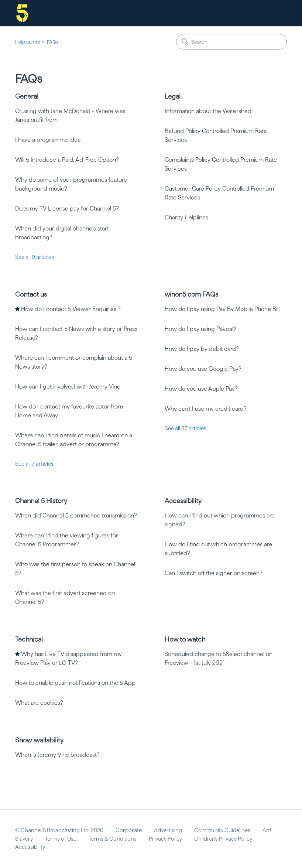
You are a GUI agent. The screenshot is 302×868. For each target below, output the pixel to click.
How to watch (185, 639)
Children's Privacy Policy (223, 839)
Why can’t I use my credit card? (206, 409)
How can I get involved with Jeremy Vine (68, 387)
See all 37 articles (186, 428)
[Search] (231, 42)
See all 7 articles (34, 464)
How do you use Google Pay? (203, 369)
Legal (173, 96)
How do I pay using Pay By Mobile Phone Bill (222, 309)
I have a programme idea (48, 140)
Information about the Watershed (208, 111)
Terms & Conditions (113, 839)
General (27, 96)
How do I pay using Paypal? (200, 329)
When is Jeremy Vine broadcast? (57, 755)
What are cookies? (39, 703)
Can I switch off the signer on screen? (214, 573)
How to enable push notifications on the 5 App (75, 683)
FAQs (53, 42)
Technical (29, 639)
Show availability (39, 740)
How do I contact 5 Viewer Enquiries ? (71, 309)
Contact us (31, 294)
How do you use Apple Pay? (201, 389)
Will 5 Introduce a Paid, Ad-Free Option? (67, 160)
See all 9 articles (35, 257)
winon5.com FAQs (191, 294)
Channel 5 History (41, 501)
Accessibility (183, 501)
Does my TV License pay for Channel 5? (67, 209)
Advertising (168, 830)
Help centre (28, 42)
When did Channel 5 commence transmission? (76, 515)
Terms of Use (61, 839)
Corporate (129, 830)
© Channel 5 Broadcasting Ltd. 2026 (59, 830)
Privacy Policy (165, 839)
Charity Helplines (186, 217)
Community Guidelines (222, 830)
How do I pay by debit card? (202, 349)
